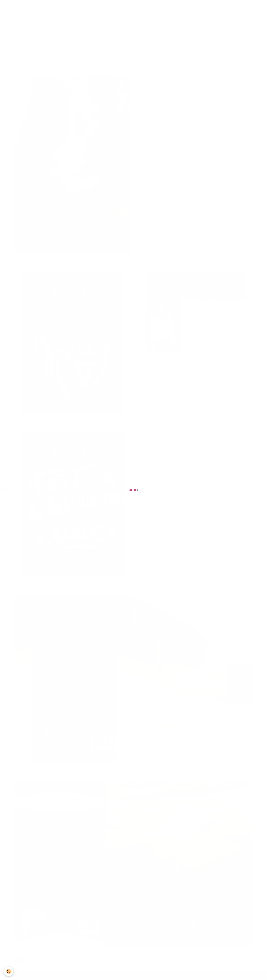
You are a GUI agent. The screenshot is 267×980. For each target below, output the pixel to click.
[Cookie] (9, 971)
